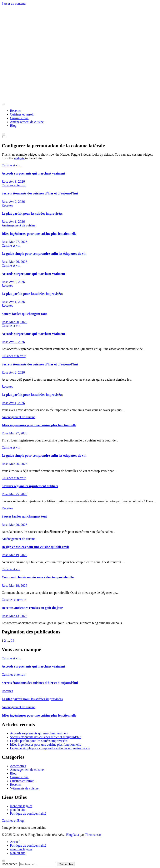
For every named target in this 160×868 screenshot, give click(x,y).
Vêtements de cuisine (24, 788)
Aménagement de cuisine (27, 122)
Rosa (5, 181)
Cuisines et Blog (24, 86)
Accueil (15, 842)
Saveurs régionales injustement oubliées (30, 486)
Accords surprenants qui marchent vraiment (33, 173)
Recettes (16, 111)
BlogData (73, 835)
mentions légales (21, 806)
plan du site (18, 810)
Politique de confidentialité (28, 813)
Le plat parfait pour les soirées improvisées (32, 213)
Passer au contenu (14, 3)
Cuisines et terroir (22, 114)
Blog (13, 126)
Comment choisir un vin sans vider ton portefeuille (38, 577)
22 (12, 641)
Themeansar (93, 835)
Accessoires (18, 766)
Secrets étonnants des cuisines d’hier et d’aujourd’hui (40, 193)
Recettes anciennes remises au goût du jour (32, 608)
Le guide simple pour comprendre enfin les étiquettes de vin (44, 254)
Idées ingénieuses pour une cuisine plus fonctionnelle (39, 234)
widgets (20, 158)
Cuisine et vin (19, 118)
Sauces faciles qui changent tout (24, 314)
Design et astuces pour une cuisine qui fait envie (36, 547)
